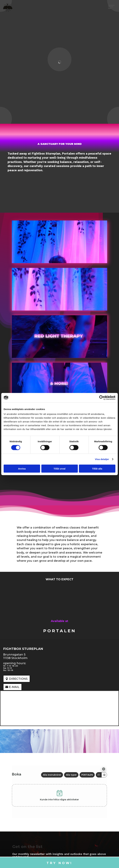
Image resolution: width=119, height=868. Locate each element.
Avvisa (22, 469)
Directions (18, 679)
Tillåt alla (97, 469)
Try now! (59, 863)
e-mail (14, 687)
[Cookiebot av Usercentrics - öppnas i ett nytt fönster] (102, 398)
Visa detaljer (102, 459)
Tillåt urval (60, 469)
